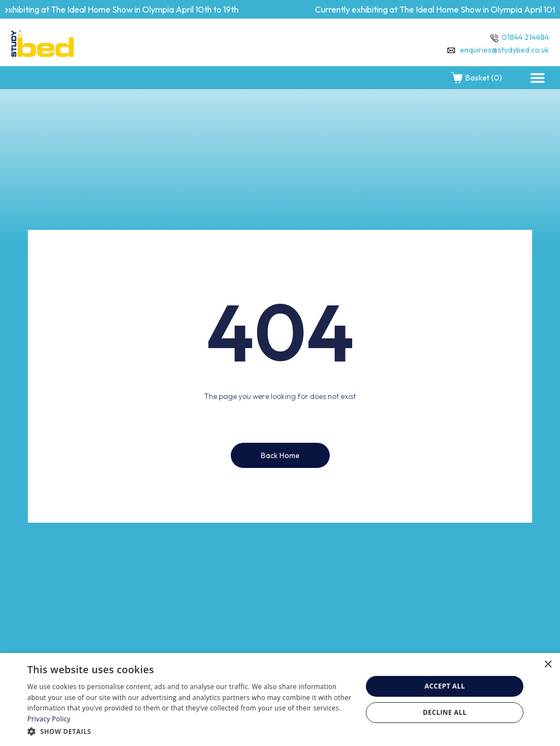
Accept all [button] (445, 686)
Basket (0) (476, 78)
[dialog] (280, 699)
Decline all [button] (445, 712)
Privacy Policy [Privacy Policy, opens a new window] (49, 719)
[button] (538, 78)
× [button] (548, 665)
